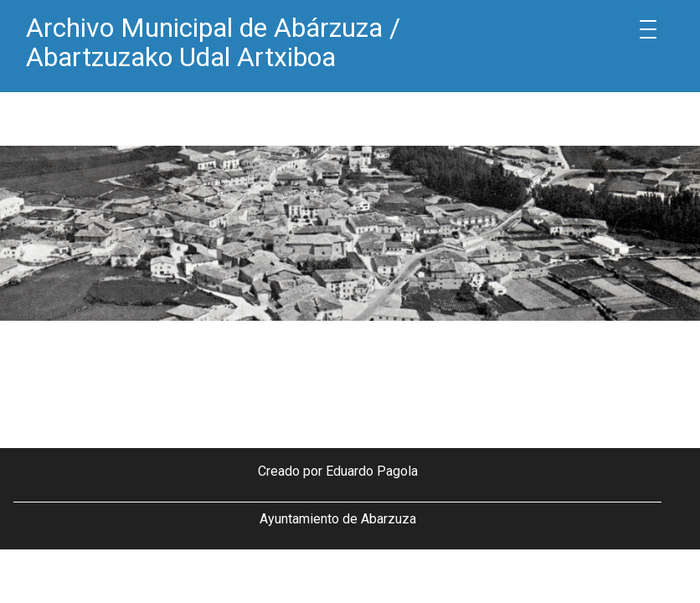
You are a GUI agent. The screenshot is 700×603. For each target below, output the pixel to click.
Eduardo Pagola (372, 471)
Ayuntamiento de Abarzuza (338, 519)
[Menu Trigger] (648, 29)
